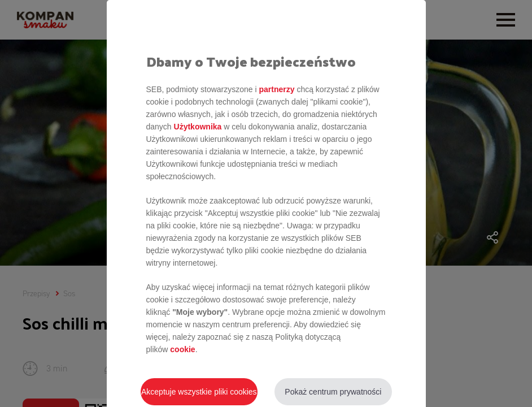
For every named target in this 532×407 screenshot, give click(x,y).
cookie (182, 349)
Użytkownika (198, 127)
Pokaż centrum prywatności (333, 392)
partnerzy (276, 89)
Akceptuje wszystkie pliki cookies (199, 392)
